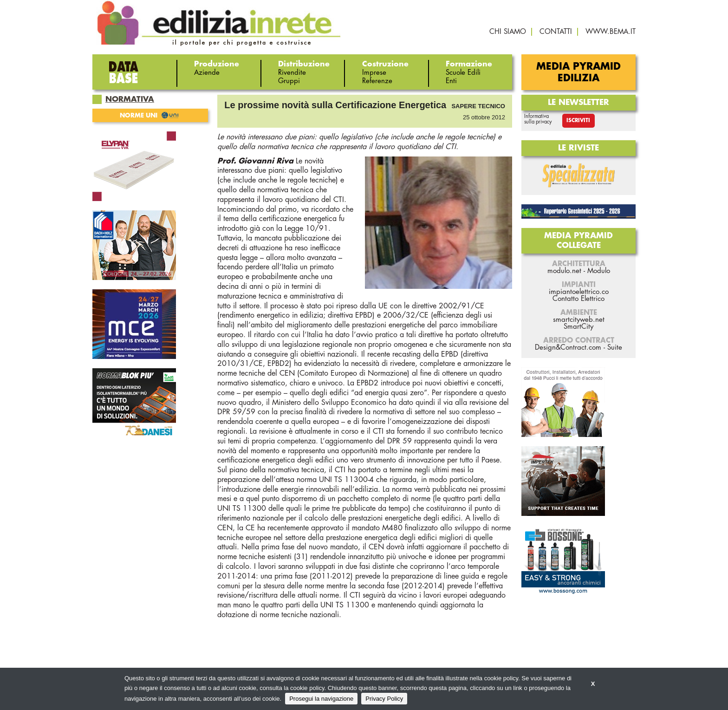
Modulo (599, 271)
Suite (615, 348)
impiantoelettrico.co (579, 292)
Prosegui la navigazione (321, 699)
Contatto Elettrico (578, 299)
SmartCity (578, 327)
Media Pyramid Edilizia (578, 72)
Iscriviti (578, 121)
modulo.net (564, 271)
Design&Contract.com (568, 348)
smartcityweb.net (579, 320)
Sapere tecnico (478, 106)
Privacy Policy (384, 699)
